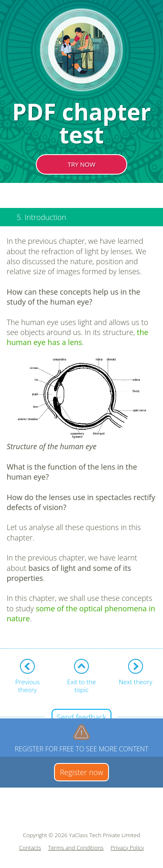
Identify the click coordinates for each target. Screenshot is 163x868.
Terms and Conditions (76, 848)
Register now (81, 772)
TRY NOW (82, 164)
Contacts (30, 848)
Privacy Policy (127, 848)
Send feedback (81, 717)
